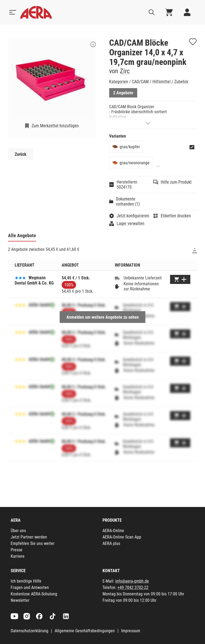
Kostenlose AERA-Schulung (34, 594)
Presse (17, 550)
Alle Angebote (22, 235)
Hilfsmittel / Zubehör (170, 82)
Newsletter (20, 600)
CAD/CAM (140, 82)
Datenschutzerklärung (29, 631)
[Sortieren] (195, 251)
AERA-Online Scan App (122, 537)
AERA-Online (113, 531)
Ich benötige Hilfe (26, 581)
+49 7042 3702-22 (133, 588)
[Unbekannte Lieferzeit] (117, 278)
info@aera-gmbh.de (132, 581)
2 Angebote (123, 93)
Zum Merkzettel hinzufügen (55, 126)
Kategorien (119, 82)
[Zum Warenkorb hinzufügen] (180, 279)
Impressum (131, 631)
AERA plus (111, 543)
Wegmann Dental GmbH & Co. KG (34, 280)
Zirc (125, 71)
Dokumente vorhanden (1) (128, 201)
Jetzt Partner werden (29, 537)
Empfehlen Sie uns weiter (33, 543)
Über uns (18, 531)
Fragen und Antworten (30, 588)
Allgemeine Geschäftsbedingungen (85, 631)
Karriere (18, 556)
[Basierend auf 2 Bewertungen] (20, 277)
